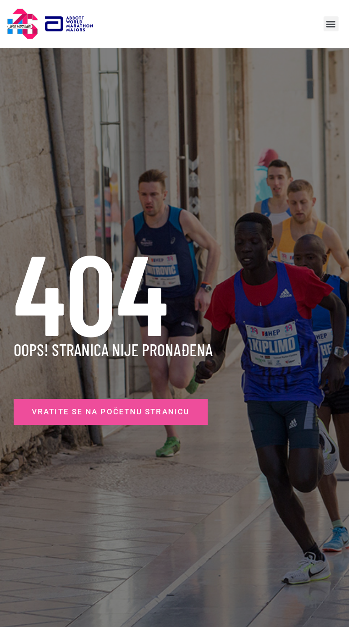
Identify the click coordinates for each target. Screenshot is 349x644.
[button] (331, 24)
